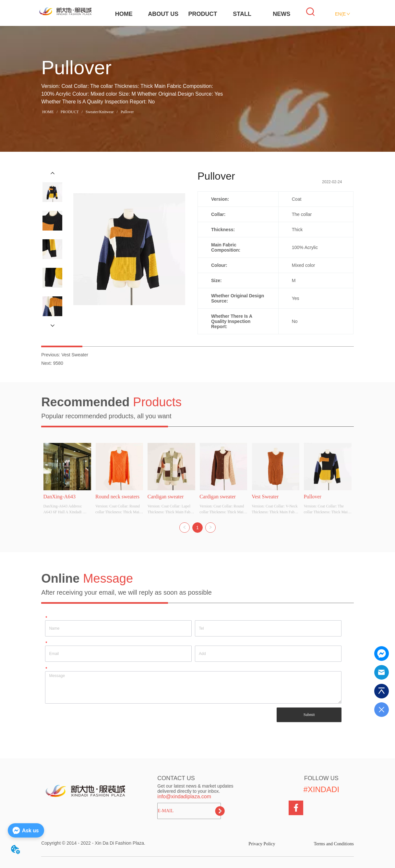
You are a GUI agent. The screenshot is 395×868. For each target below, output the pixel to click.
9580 (58, 363)
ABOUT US (163, 14)
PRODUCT (203, 14)
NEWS (281, 14)
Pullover (127, 112)
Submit (309, 715)
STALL (242, 14)
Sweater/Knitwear (100, 112)
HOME (124, 14)
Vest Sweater (75, 355)
